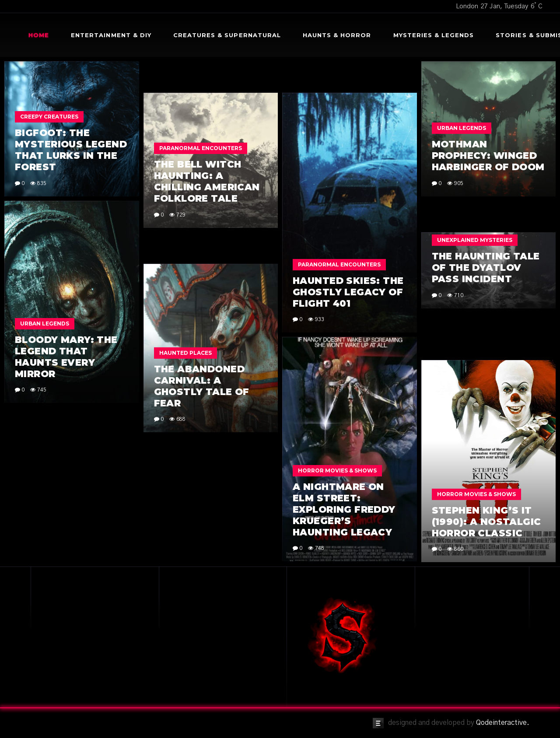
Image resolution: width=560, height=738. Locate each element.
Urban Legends (462, 128)
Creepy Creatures (49, 117)
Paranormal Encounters (201, 148)
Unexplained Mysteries (475, 240)
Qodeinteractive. (503, 723)
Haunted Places (185, 353)
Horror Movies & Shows (337, 470)
